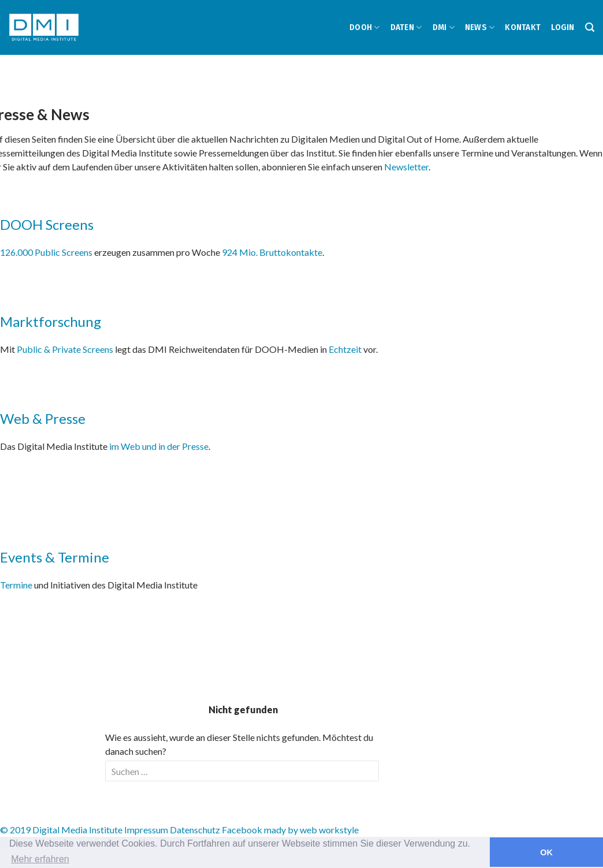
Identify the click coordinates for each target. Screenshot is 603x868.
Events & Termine (55, 557)
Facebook (242, 830)
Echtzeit (345, 349)
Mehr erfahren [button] (40, 859)
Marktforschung (51, 321)
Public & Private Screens (65, 349)
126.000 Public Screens (47, 252)
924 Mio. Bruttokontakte (272, 252)
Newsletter (406, 167)
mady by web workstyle (311, 830)
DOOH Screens (47, 224)
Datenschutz (195, 830)
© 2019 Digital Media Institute (61, 830)
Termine (16, 585)
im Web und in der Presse (159, 446)
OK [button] (546, 852)
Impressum (146, 830)
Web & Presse (43, 418)
